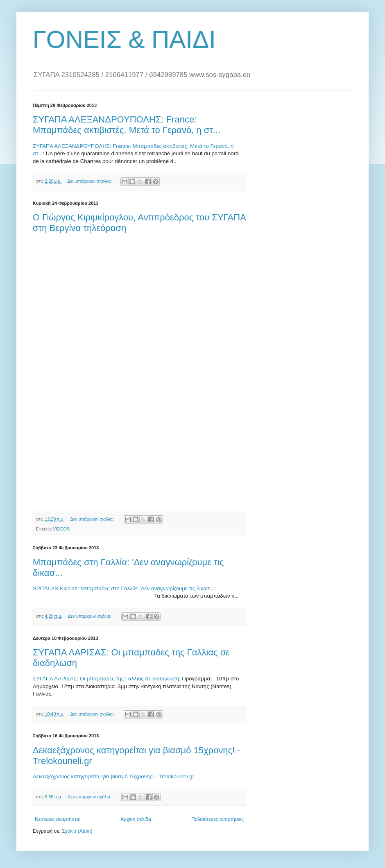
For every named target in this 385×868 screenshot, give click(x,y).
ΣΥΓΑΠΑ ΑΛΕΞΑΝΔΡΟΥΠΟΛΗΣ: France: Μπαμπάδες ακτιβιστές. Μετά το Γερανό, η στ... (127, 125)
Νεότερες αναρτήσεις (58, 819)
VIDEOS (61, 529)
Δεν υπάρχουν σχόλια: (90, 181)
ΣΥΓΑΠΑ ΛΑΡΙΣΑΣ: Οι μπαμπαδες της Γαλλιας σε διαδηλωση (106, 679)
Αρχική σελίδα (136, 819)
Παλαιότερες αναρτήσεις (217, 819)
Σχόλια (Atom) (77, 831)
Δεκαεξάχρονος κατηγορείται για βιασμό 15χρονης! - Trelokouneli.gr (113, 776)
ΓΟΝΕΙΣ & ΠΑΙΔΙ (124, 40)
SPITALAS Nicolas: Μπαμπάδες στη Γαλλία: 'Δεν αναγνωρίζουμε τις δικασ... (123, 588)
